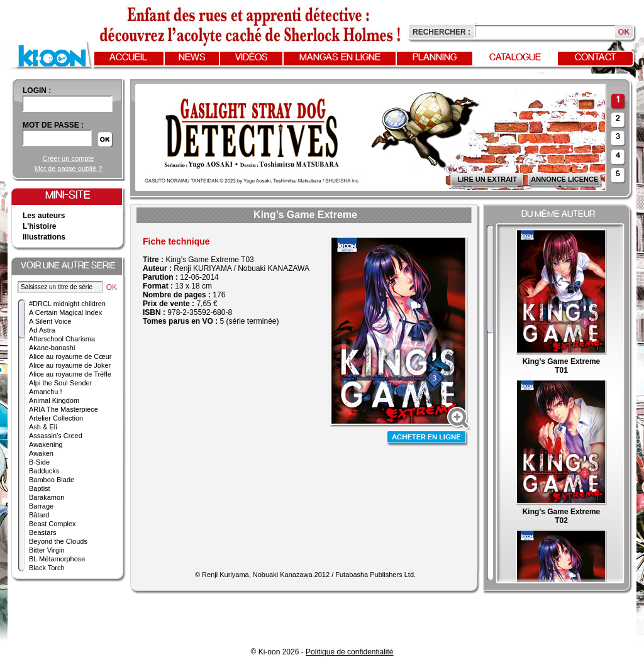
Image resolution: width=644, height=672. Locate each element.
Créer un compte (69, 158)
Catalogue (515, 58)
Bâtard (39, 515)
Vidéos (252, 58)
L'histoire (40, 226)
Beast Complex (53, 524)
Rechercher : (441, 32)
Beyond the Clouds (58, 541)
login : (37, 91)
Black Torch (47, 568)
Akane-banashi (52, 348)
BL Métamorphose (57, 559)
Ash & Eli (43, 427)
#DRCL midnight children (67, 304)
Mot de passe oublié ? (69, 168)
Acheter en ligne (428, 438)
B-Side (39, 462)
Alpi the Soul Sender (60, 383)
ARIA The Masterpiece (64, 409)
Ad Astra (42, 330)
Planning (435, 58)
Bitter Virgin (47, 550)
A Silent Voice (50, 321)
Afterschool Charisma (62, 339)
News (192, 58)
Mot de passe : (53, 125)
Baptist (40, 488)
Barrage (41, 506)
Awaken (41, 453)
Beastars (42, 532)
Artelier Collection (56, 418)
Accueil (128, 58)
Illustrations (44, 237)
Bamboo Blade (52, 480)
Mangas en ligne (340, 58)
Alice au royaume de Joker (70, 365)
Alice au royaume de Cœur (70, 356)
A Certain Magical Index (65, 312)
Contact (596, 58)
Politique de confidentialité (349, 652)
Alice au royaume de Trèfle (70, 374)
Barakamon (47, 497)
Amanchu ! (46, 392)
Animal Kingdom (54, 400)
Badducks (44, 471)
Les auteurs (44, 216)
